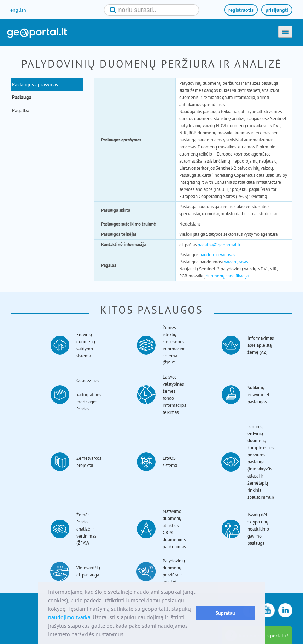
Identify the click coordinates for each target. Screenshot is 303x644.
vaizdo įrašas (236, 262)
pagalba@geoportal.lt (219, 245)
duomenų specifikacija (227, 276)
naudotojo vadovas (217, 255)
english (18, 10)
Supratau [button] (225, 613)
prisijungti (277, 10)
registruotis (241, 10)
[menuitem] (48, 84)
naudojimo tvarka (69, 617)
